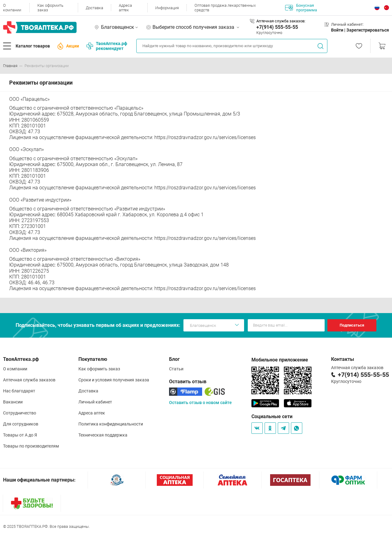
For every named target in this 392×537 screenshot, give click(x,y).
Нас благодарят (19, 391)
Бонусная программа (301, 8)
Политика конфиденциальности (111, 424)
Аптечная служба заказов (29, 380)
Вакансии (13, 402)
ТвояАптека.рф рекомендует (107, 46)
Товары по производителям (31, 446)
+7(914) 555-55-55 (277, 27)
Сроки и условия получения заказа (114, 380)
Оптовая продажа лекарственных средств (225, 8)
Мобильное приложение (280, 360)
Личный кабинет (95, 402)
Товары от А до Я (20, 435)
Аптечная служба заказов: (281, 21)
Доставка (94, 8)
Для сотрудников (21, 424)
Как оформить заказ (50, 8)
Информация (167, 8)
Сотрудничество (20, 413)
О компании (12, 8)
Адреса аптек (125, 8)
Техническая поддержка (103, 435)
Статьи (176, 369)
